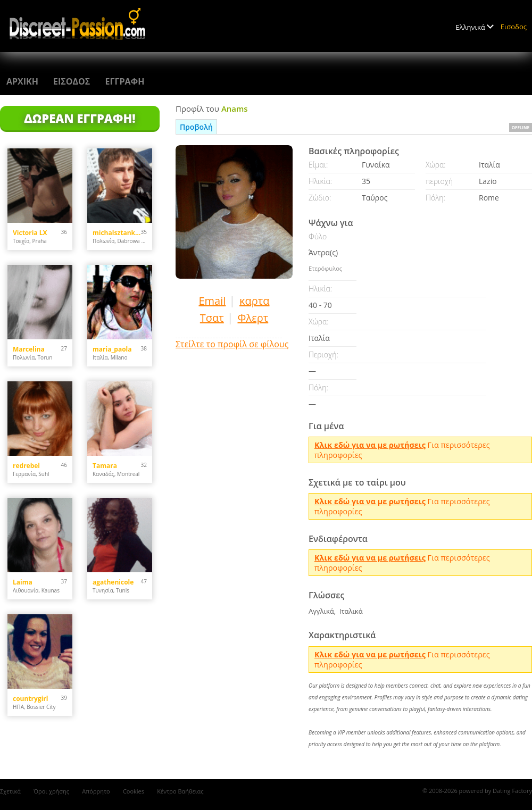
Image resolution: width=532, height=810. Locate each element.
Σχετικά (10, 791)
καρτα (254, 301)
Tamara (105, 466)
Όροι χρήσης (51, 791)
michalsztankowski (117, 233)
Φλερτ (253, 318)
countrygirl (30, 699)
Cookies (134, 791)
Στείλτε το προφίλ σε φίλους (232, 344)
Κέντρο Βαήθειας (180, 791)
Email (212, 301)
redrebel (26, 466)
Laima (23, 582)
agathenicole (113, 582)
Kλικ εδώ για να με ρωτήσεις (370, 445)
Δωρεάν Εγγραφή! (80, 118)
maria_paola (112, 349)
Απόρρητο (96, 791)
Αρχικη (22, 81)
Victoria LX (30, 233)
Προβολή (196, 127)
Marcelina (29, 349)
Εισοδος (514, 27)
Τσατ (212, 318)
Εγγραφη (124, 81)
